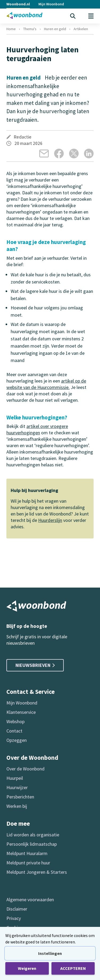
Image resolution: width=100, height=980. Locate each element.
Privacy (14, 918)
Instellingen (50, 953)
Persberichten (20, 797)
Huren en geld (55, 29)
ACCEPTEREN (73, 968)
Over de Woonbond (25, 769)
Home (11, 29)
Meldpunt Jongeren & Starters (37, 872)
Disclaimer (17, 909)
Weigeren (27, 968)
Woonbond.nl (18, 4)
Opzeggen (17, 740)
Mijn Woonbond (51, 4)
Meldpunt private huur (28, 863)
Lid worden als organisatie (33, 835)
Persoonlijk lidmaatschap (32, 844)
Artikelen (81, 29)
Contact (14, 731)
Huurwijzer (17, 787)
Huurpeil (15, 778)
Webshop (15, 721)
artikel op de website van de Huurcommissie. (46, 384)
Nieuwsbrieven (35, 665)
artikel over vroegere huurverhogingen (37, 429)
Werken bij (17, 806)
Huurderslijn (50, 520)
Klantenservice (21, 712)
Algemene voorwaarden (30, 900)
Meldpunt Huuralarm (27, 853)
